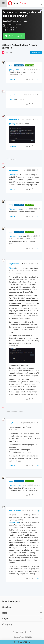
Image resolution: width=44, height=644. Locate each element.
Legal (5, 611)
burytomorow (14, 112)
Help (5, 606)
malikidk (12, 88)
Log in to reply (36, 45)
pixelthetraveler (15, 503)
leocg (11, 58)
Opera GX (9, 45)
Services (7, 600)
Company (7, 617)
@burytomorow (15, 63)
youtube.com (14, 515)
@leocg (12, 92)
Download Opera (15, 29)
